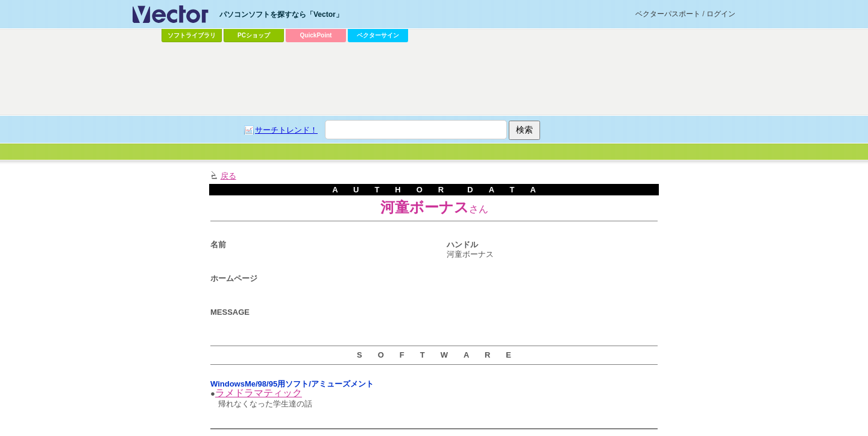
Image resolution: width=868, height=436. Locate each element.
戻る (228, 176)
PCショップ (254, 35)
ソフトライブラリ (192, 35)
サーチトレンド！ (286, 130)
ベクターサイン (378, 35)
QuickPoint (316, 35)
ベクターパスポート (668, 14)
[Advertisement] (434, 79)
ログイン (721, 14)
